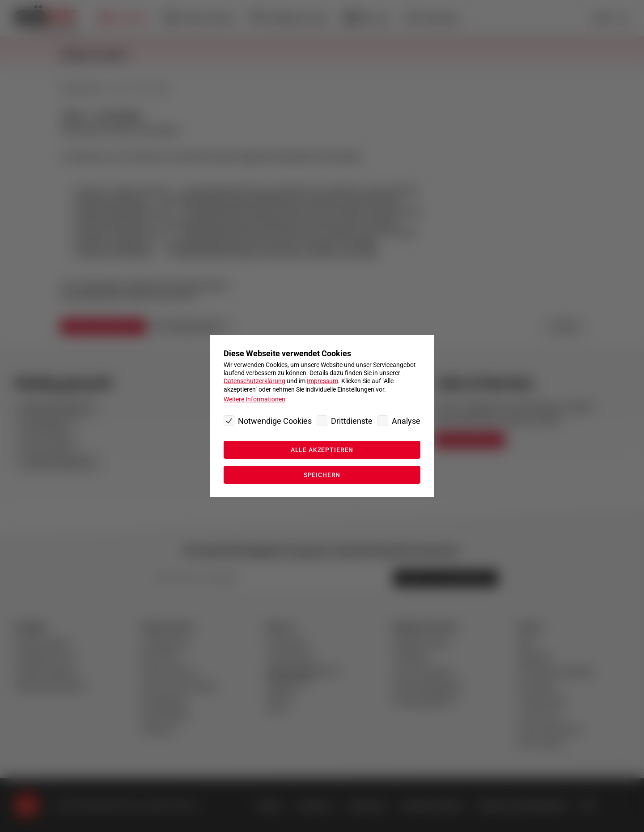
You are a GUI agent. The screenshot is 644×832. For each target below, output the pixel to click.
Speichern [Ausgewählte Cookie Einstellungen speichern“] (322, 475)
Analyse (406, 421)
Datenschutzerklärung (254, 381)
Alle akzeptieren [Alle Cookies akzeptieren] (322, 450)
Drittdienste (352, 421)
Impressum (322, 381)
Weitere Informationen (254, 399)
